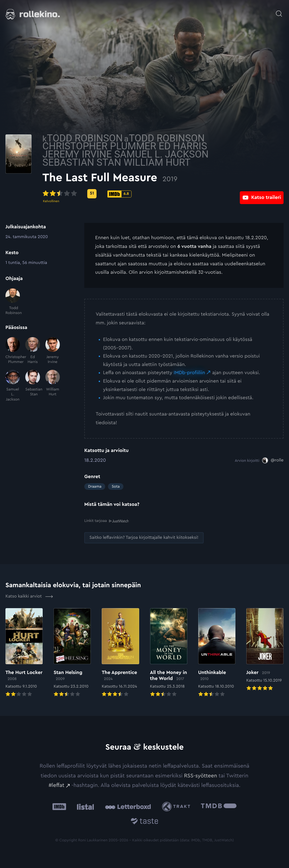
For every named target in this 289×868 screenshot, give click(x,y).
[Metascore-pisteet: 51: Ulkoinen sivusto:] (134, 194)
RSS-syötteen (201, 775)
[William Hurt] (53, 386)
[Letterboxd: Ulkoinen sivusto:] (128, 806)
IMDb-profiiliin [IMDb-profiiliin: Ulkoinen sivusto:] (189, 373)
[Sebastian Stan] (32, 386)
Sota (116, 487)
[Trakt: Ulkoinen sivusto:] (177, 806)
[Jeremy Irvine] (53, 351)
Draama (95, 487)
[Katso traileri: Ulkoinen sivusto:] (262, 194)
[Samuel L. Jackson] (13, 386)
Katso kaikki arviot (29, 596)
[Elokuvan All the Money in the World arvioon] (169, 653)
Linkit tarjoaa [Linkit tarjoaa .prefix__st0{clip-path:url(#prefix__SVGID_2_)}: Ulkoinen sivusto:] (106, 521)
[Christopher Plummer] (13, 351)
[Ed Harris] (32, 351)
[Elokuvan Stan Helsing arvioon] (72, 653)
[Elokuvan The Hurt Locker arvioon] (24, 653)
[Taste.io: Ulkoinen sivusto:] (144, 822)
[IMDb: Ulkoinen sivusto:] (59, 806)
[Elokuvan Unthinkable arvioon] (217, 653)
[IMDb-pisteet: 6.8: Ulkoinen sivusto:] (161, 194)
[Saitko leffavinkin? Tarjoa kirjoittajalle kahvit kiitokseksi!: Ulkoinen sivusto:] (144, 538)
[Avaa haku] (279, 11)
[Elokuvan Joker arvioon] (265, 650)
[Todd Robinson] (13, 302)
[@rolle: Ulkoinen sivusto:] (273, 460)
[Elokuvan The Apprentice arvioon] (120, 653)
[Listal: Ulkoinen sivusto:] (84, 806)
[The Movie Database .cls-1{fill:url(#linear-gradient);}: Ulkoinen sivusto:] (219, 806)
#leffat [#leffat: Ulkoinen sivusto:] (57, 785)
